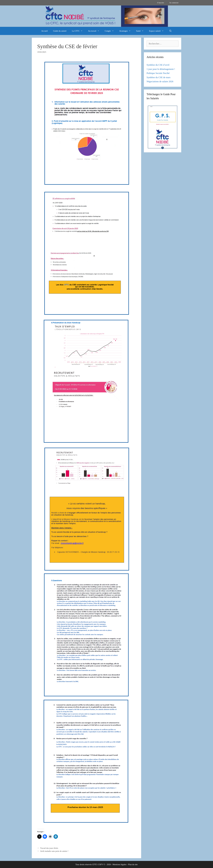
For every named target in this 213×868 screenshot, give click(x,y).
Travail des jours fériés (49, 848)
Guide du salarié (60, 31)
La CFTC (79, 31)
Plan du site (133, 864)
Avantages (126, 31)
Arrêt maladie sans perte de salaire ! (54, 851)
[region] (106, 16)
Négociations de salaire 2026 (160, 81)
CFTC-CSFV (98, 864)
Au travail (95, 31)
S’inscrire (161, 3)
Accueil (44, 31)
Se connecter (174, 3)
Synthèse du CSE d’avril (158, 65)
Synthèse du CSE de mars (159, 77)
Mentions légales (119, 864)
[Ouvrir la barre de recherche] (170, 31)
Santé (141, 31)
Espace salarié (158, 31)
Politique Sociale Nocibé (158, 73)
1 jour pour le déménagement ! (161, 69)
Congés (111, 31)
